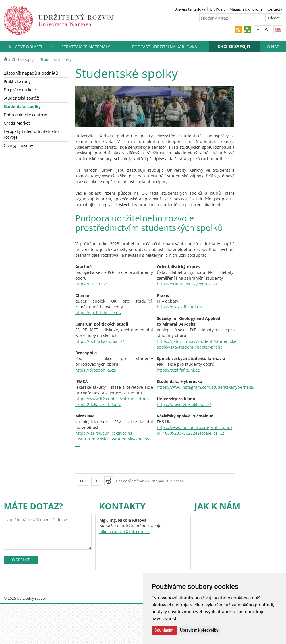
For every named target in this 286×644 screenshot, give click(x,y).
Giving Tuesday (18, 145)
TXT (96, 481)
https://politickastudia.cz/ (100, 341)
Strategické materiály (86, 47)
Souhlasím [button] (164, 630)
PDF (83, 481)
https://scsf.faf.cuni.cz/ (179, 370)
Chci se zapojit (234, 46)
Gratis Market (17, 123)
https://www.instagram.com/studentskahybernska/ (206, 387)
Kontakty (274, 9)
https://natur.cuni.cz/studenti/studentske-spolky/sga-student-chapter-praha (197, 344)
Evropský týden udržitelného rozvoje (31, 134)
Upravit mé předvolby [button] (199, 630)
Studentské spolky (22, 106)
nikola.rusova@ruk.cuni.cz (124, 532)
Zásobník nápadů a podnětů (31, 73)
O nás (273, 47)
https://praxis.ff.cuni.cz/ (180, 307)
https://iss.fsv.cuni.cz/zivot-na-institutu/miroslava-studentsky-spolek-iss (112, 439)
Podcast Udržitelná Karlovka (165, 47)
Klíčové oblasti (26, 47)
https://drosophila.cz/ (96, 370)
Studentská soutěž (21, 98)
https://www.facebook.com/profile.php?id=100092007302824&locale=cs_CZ (195, 430)
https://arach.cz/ (91, 284)
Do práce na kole (20, 90)
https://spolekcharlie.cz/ (98, 313)
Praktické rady (17, 81)
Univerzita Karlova (190, 9)
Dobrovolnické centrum (26, 115)
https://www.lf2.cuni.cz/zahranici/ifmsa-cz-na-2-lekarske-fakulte (114, 402)
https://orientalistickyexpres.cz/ (187, 284)
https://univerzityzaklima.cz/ (184, 404)
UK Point (217, 9)
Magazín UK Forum (246, 9)
